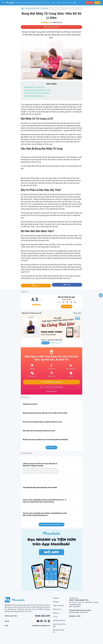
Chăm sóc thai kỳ (28, 3)
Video (53, 3)
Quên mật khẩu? (51, 391)
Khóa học (47, 3)
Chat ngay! (45, 343)
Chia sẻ (67, 285)
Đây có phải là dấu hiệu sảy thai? (37, 93)
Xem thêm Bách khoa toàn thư (52, 524)
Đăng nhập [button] (89, 3)
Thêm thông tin (56, 343)
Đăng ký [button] (97, 3)
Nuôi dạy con (39, 3)
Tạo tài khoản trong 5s (51, 382)
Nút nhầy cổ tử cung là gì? (34, 87)
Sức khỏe (45, 8)
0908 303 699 (42, 616)
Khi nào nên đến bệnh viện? (35, 96)
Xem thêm (52, 448)
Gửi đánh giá (67, 307)
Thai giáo (18, 3)
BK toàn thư (66, 3)
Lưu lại (36, 285)
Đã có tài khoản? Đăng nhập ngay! (52, 387)
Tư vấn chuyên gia (51, 27)
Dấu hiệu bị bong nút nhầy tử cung (37, 90)
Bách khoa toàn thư (33, 8)
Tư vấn (58, 3)
